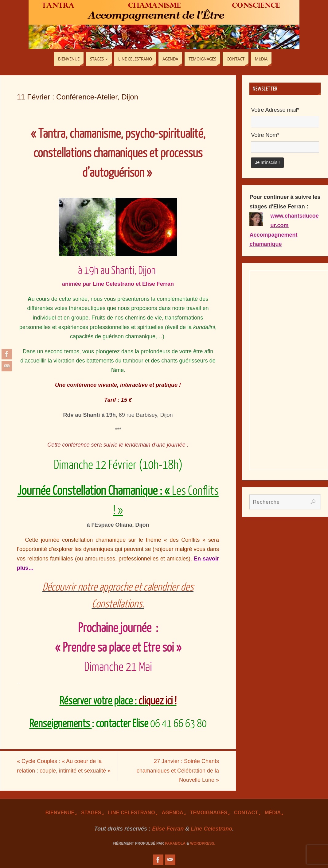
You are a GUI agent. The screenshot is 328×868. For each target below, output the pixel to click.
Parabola (175, 843)
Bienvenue (60, 812)
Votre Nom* (265, 135)
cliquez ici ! (158, 701)
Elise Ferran (168, 829)
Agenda (173, 812)
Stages (91, 812)
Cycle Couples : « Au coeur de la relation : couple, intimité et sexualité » (64, 766)
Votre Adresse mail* (275, 110)
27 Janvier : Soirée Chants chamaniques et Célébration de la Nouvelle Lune (178, 771)
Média (273, 812)
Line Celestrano (132, 812)
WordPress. (203, 843)
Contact (246, 812)
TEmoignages (209, 812)
